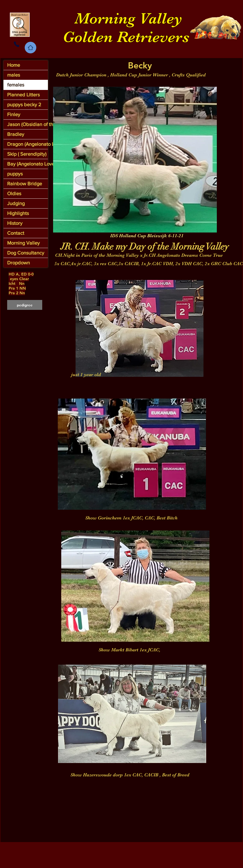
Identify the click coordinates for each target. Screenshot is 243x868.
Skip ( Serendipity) (27, 154)
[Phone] (16, 44)
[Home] (30, 48)
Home (14, 65)
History (15, 223)
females (16, 85)
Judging (16, 203)
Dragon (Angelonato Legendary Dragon (28, 144)
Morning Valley (23, 243)
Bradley (16, 134)
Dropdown (19, 263)
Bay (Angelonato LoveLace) (28, 164)
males (14, 75)
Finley (14, 114)
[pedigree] (25, 305)
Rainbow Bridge (25, 184)
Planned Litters (23, 95)
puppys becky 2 (24, 105)
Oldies (14, 193)
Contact (16, 233)
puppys (15, 174)
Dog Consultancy (26, 253)
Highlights (18, 213)
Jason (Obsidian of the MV (28, 124)
